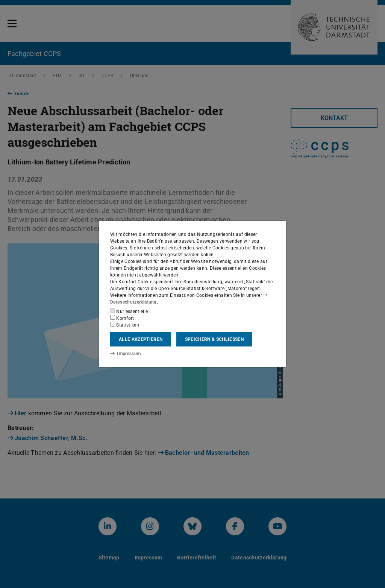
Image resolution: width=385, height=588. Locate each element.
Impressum (125, 354)
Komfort (122, 318)
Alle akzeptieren (141, 339)
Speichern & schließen (214, 339)
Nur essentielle (129, 311)
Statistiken (125, 325)
